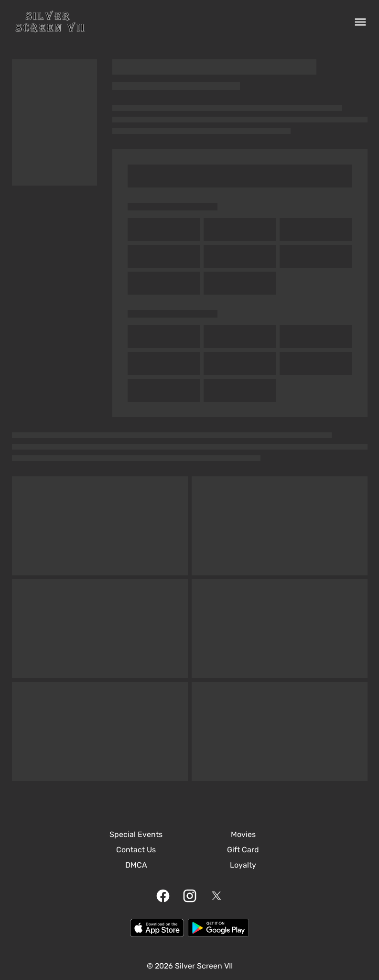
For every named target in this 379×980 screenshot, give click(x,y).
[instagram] (190, 896)
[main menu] (360, 22)
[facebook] (163, 896)
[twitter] (217, 896)
